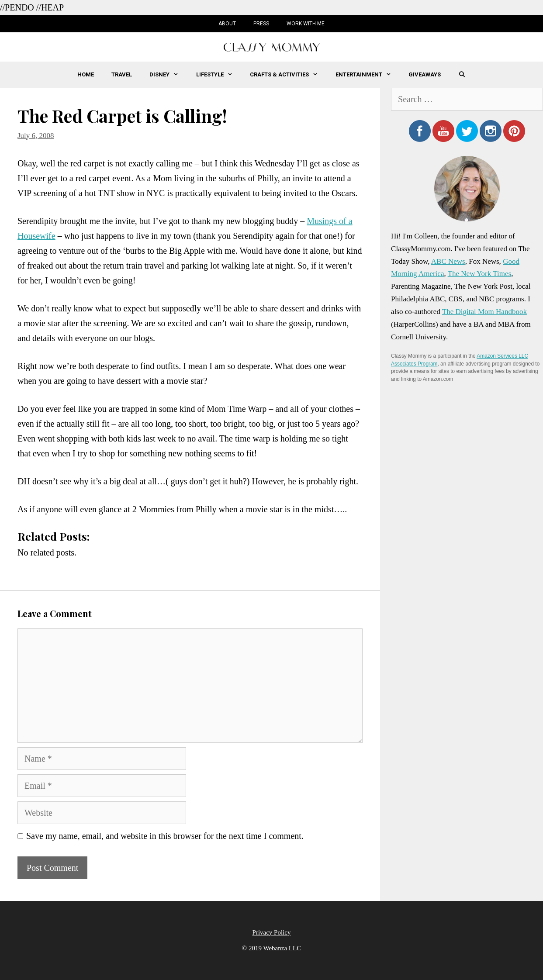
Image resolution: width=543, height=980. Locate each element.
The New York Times (479, 274)
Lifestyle (219, 75)
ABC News (448, 261)
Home (86, 74)
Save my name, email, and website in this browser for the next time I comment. (165, 836)
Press (261, 24)
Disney (168, 75)
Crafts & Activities (288, 75)
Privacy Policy (272, 932)
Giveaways (425, 74)
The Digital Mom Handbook (484, 312)
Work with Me (306, 24)
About (227, 24)
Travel (122, 74)
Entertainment (368, 75)
